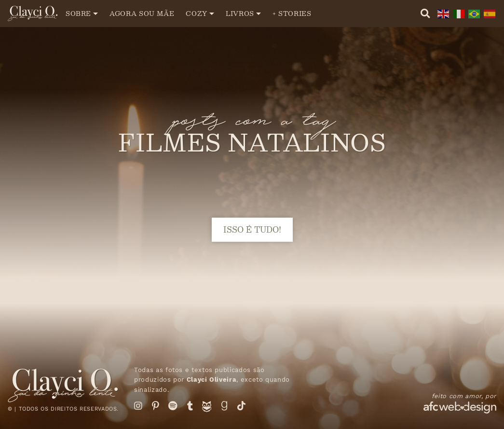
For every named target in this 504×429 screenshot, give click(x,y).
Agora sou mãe (142, 13)
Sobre (78, 13)
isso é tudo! (252, 229)
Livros (240, 13)
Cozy (197, 13)
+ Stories (292, 13)
